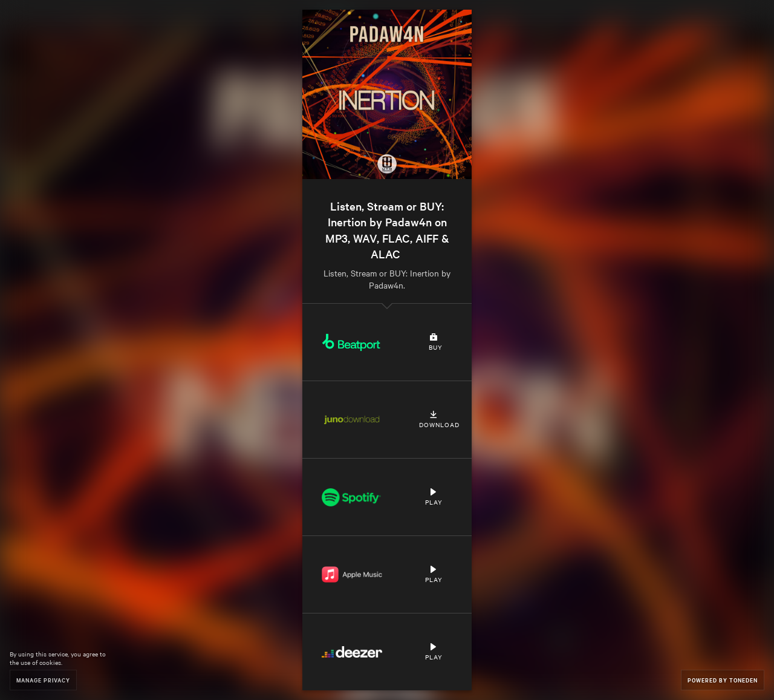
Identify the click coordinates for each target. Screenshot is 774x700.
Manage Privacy (43, 680)
